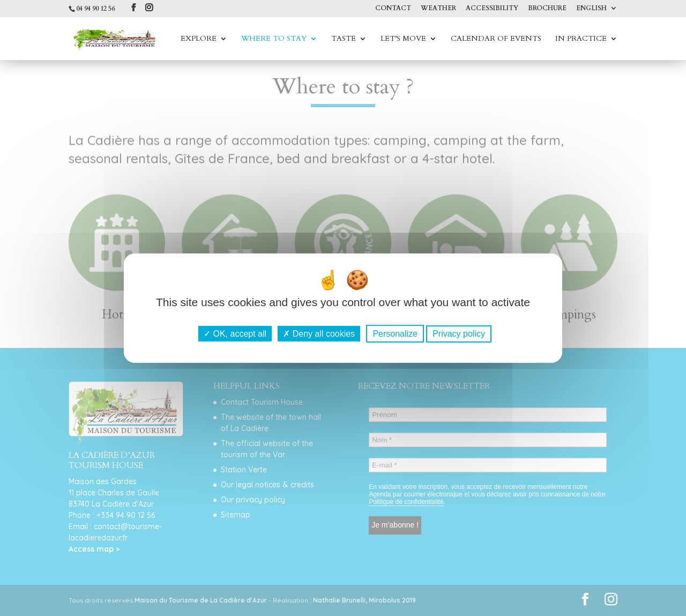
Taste (344, 39)
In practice (581, 39)
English (591, 9)
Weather (438, 9)
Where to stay (274, 39)
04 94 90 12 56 (95, 9)
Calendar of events (496, 39)
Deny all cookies (319, 334)
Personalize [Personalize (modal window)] (395, 334)
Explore (199, 39)
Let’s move (403, 39)
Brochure (547, 9)
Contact (393, 9)
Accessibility (492, 9)
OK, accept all (235, 334)
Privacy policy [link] (459, 334)
